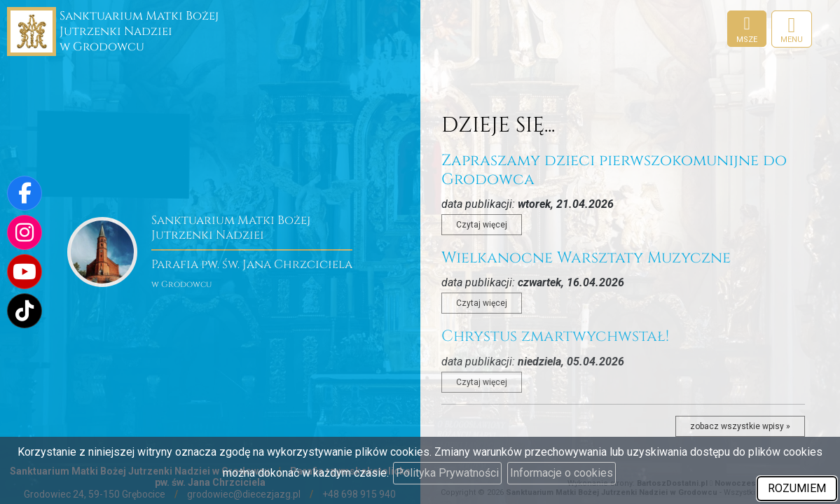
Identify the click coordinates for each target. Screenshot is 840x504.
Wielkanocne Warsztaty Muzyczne (586, 258)
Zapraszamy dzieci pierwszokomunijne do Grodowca (614, 170)
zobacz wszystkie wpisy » (740, 426)
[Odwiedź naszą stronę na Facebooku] (25, 193)
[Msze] (747, 29)
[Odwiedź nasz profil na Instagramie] (25, 232)
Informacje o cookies (562, 473)
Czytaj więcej (482, 225)
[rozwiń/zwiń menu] (792, 29)
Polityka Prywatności (447, 473)
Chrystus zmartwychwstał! (555, 336)
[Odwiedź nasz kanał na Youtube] (25, 272)
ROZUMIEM (797, 488)
